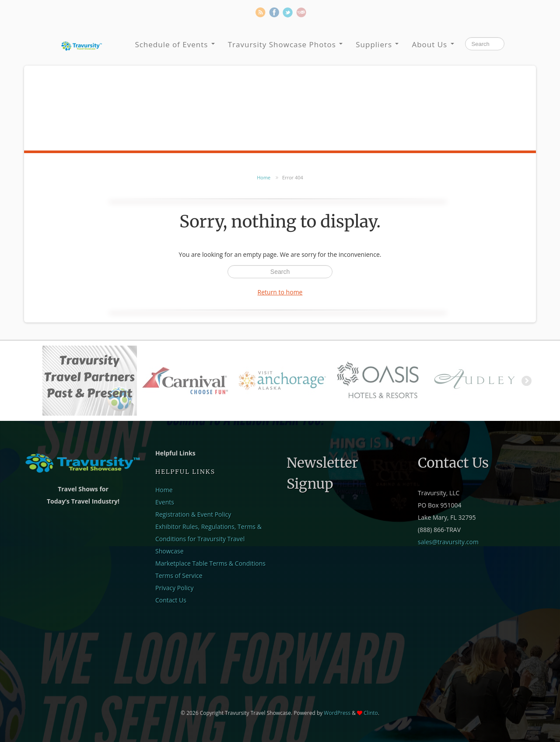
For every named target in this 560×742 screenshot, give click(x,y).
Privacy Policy (174, 588)
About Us (433, 44)
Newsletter (301, 12)
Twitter (288, 12)
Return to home (280, 292)
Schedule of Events (175, 44)
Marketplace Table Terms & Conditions (210, 563)
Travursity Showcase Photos (285, 44)
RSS (261, 12)
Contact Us (171, 600)
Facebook (274, 12)
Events (165, 502)
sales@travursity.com (448, 542)
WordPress (337, 713)
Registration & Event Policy (193, 514)
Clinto (371, 713)
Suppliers (377, 44)
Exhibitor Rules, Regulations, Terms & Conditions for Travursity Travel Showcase (208, 539)
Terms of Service (179, 576)
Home (264, 177)
